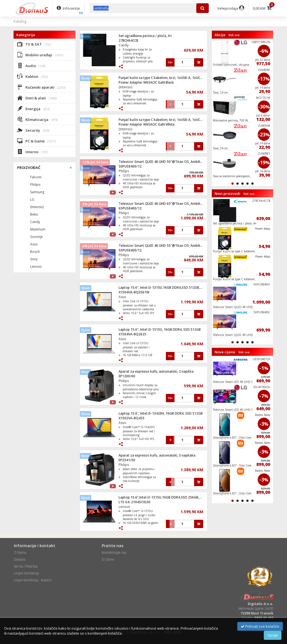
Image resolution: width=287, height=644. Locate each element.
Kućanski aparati (41, 87)
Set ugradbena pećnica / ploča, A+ (145, 36)
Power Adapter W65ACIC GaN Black (146, 82)
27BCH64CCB (128, 40)
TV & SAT (34, 44)
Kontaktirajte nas (114, 552)
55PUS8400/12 (130, 250)
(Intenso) (125, 87)
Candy (124, 45)
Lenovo (124, 507)
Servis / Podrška (26, 566)
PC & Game (36, 141)
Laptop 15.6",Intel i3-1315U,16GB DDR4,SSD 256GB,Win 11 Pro (167, 497)
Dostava (20, 559)
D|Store (108, 559)
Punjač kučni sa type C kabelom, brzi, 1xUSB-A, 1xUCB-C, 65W (166, 78)
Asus (122, 297)
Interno (32, 152)
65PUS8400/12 (130, 208)
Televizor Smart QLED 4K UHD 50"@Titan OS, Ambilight (162, 162)
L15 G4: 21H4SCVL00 (135, 502)
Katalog (20, 21)
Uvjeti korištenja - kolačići (33, 580)
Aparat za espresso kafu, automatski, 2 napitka (156, 371)
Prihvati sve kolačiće (260, 626)
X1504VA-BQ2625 (132, 334)
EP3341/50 (127, 460)
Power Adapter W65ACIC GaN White (147, 124)
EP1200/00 (127, 376)
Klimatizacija (37, 119)
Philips (124, 171)
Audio (31, 65)
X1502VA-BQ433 (131, 418)
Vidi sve (234, 35)
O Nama (20, 552)
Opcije (273, 635)
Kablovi (32, 76)
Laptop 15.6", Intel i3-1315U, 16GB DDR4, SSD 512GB (160, 329)
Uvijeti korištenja (26, 573)
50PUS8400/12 (130, 166)
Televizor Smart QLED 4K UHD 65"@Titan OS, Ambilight (162, 204)
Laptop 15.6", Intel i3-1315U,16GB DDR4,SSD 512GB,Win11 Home (169, 287)
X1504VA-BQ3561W (134, 292)
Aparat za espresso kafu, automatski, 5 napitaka (157, 455)
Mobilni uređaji (40, 55)
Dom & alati (37, 98)
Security (33, 130)
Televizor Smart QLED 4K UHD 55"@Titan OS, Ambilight (162, 246)
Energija (33, 108)
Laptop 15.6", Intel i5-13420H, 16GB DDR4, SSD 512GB (161, 413)
